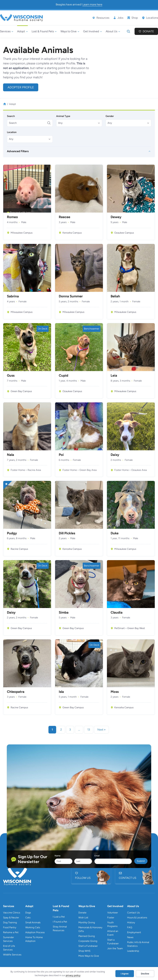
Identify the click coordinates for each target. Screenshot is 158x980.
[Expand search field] (128, 31)
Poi (61, 455)
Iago (28, 212)
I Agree (125, 974)
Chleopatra (16, 692)
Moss (115, 692)
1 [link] (52, 730)
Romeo (12, 217)
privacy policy (73, 975)
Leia (114, 376)
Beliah (115, 296)
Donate (148, 31)
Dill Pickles (67, 533)
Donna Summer (71, 296)
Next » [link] (101, 730)
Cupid (63, 376)
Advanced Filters (18, 151)
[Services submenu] (7, 31)
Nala (10, 455)
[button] (79, 123)
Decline (145, 974)
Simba (64, 612)
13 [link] (89, 730)
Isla (61, 692)
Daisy (115, 455)
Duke (115, 533)
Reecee (64, 217)
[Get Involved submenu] (93, 31)
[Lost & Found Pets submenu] (44, 31)
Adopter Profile (21, 87)
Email (97, 856)
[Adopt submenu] (22, 31)
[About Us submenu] (113, 31)
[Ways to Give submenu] (70, 31)
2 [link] (61, 730)
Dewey (116, 217)
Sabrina (13, 296)
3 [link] (70, 730)
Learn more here (92, 4)
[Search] (30, 123)
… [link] (79, 730)
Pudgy (12, 533)
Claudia (117, 612)
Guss (11, 376)
